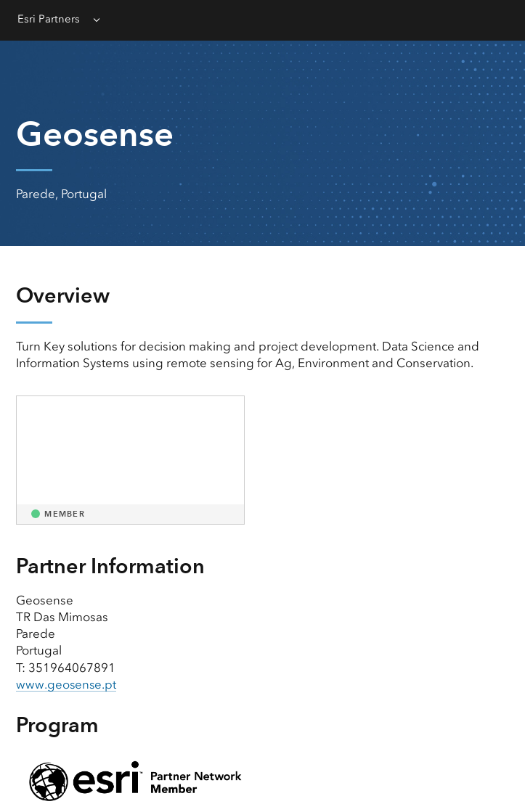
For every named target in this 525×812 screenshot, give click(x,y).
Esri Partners (49, 19)
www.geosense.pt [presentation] (67, 684)
